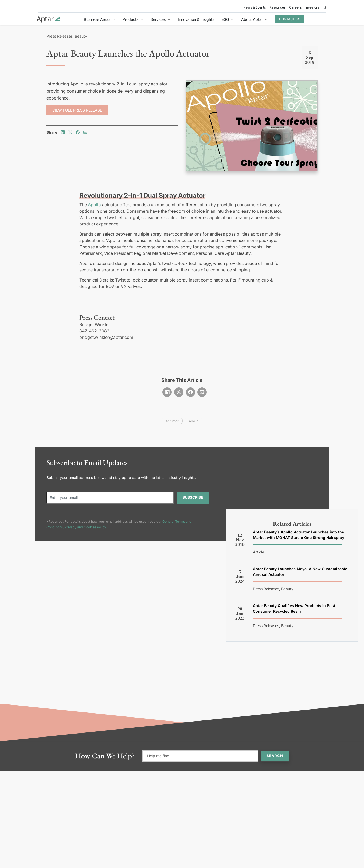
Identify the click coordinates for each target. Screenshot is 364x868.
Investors (312, 7)
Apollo (94, 205)
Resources (277, 7)
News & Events (255, 7)
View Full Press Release (77, 110)
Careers (295, 7)
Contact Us (290, 19)
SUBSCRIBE (193, 497)
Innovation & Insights (196, 19)
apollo (194, 421)
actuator (172, 421)
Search (275, 756)
